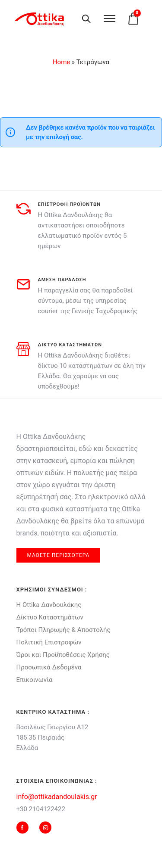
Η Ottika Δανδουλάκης (49, 605)
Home (61, 62)
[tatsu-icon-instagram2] (45, 828)
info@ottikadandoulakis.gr (57, 797)
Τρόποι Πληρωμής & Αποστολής (64, 630)
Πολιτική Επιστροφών (49, 642)
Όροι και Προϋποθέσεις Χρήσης (63, 655)
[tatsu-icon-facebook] (25, 828)
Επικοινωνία (35, 680)
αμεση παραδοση (62, 280)
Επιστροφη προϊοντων (70, 204)
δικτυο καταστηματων (70, 345)
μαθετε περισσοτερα (59, 555)
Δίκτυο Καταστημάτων (50, 617)
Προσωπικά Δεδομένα (49, 667)
